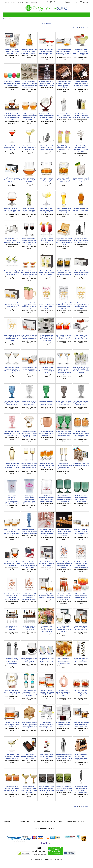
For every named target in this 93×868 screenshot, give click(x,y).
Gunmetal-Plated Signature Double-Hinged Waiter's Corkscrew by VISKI (81, 789)
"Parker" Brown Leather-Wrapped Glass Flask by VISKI (29, 756)
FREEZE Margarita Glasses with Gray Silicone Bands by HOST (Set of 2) (81, 52)
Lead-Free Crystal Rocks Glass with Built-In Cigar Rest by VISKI (81, 724)
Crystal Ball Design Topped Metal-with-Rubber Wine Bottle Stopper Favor (46, 338)
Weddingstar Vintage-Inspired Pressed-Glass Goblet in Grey (81, 403)
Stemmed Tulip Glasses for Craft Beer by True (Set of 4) (46, 465)
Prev (74, 28)
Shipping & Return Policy (45, 821)
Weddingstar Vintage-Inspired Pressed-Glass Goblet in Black (64, 403)
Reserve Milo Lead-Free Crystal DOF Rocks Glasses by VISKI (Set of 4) (29, 370)
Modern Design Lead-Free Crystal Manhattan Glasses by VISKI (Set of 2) (29, 273)
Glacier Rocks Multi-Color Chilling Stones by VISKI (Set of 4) (46, 564)
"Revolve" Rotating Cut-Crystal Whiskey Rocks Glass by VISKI (12, 724)
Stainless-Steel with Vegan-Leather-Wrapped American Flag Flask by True (29, 564)
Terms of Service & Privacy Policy (72, 821)
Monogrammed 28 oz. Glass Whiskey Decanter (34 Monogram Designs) (46, 83)
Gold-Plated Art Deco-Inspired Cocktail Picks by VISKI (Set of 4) (12, 756)
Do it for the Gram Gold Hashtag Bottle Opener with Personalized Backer (12, 338)
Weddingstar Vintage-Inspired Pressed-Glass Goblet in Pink (12, 433)
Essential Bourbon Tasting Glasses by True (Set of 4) (46, 180)
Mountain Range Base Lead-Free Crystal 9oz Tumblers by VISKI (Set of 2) (81, 532)
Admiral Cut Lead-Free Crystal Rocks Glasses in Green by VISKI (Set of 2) (64, 788)
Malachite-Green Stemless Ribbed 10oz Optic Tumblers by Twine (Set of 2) (81, 498)
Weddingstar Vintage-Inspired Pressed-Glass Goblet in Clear (29, 403)
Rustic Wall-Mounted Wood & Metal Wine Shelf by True (29, 628)
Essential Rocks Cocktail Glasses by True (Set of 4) (81, 180)
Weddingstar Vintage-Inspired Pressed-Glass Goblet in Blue (12, 403)
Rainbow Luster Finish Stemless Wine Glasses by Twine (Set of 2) (46, 660)
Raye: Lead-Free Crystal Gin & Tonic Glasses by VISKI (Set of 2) (12, 273)
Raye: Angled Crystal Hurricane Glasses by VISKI (46, 240)
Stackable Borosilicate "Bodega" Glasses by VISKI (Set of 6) (64, 724)
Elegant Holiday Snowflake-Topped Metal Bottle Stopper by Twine (81, 149)
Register (13, 2)
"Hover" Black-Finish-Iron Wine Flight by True (46, 756)
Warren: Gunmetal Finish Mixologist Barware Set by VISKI (46, 148)
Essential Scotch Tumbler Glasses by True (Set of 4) (64, 180)
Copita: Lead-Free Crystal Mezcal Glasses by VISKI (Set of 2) (81, 273)
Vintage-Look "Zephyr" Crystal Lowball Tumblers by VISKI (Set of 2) (46, 370)
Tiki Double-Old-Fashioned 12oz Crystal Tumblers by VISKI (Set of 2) (81, 434)
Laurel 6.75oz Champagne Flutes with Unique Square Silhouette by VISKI (64, 466)
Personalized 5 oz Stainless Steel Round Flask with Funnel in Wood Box (81, 84)
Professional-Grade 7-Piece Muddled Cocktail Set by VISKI (12, 180)
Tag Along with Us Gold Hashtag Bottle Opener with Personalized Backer (64, 306)
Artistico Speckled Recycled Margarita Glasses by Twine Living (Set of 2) (29, 789)
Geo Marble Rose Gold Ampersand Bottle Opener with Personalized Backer (81, 564)
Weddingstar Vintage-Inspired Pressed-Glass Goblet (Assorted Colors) (64, 434)
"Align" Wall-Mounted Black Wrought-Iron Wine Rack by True (81, 660)
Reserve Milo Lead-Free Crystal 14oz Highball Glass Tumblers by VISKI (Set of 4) (81, 370)
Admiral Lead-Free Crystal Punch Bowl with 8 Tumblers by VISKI (81, 597)
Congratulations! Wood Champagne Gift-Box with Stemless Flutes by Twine (64, 241)
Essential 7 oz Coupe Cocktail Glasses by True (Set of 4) (46, 210)
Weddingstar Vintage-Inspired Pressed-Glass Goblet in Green (46, 403)
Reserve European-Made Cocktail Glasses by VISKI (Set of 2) (81, 628)
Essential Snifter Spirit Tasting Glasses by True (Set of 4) (12, 210)
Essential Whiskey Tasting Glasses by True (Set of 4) (29, 180)
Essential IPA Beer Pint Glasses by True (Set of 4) (81, 210)
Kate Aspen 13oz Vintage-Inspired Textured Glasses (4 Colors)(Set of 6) (46, 629)
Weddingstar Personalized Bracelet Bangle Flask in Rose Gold (64, 693)
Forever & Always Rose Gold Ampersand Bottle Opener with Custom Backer (64, 564)
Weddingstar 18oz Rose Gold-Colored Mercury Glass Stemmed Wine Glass (46, 532)
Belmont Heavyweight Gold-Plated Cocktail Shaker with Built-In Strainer (12, 466)
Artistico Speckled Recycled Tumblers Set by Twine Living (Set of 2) (12, 789)
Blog (27, 2)
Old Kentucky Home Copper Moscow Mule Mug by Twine (46, 433)
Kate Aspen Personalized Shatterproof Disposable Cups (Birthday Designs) (29, 499)
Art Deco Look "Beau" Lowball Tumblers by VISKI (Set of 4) (12, 51)
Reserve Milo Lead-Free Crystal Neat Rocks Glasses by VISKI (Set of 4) (12, 532)
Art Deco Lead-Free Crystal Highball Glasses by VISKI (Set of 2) (46, 273)
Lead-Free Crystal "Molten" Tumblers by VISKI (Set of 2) (46, 692)
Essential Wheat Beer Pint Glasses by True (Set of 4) (64, 210)
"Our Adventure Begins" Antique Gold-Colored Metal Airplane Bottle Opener (29, 84)
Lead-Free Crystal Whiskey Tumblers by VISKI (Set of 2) (12, 305)
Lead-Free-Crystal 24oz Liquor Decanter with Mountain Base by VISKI (46, 596)
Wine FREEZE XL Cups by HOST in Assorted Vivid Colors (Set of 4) (12, 83)
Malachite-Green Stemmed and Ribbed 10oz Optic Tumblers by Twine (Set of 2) (64, 498)
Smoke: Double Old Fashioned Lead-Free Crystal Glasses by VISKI (64, 273)
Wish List (20, 2)
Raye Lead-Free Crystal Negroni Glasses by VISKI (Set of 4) (64, 337)
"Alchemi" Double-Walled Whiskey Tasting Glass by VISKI (12, 564)
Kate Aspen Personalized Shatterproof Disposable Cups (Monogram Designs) (12, 499)
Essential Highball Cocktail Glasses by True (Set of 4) (29, 210)
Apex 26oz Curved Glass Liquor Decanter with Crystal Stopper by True (29, 51)
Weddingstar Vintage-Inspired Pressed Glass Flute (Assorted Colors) (29, 531)
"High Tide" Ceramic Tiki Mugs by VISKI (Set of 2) (81, 464)
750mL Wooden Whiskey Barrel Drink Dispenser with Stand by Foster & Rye (29, 725)
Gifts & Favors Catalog (45, 828)
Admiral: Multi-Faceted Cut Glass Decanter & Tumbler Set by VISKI (29, 337)
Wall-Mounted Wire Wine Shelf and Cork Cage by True (12, 628)
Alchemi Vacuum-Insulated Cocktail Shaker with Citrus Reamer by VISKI (12, 661)
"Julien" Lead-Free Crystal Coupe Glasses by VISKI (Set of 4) (81, 337)
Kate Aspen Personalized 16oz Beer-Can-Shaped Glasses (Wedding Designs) (46, 498)
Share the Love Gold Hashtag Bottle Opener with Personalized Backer (46, 306)
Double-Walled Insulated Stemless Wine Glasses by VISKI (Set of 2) (64, 629)
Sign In (7, 2)
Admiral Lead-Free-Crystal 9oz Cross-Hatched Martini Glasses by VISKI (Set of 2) (64, 371)
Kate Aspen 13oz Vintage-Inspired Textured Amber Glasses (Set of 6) (64, 661)
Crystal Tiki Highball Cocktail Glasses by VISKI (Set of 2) (64, 148)
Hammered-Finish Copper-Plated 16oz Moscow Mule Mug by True (29, 306)
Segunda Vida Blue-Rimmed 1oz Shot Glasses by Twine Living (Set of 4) (29, 693)
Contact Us (35, 2)
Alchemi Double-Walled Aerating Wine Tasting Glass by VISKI (29, 660)
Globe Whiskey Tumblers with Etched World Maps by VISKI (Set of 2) (29, 116)
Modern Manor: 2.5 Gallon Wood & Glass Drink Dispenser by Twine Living (64, 597)
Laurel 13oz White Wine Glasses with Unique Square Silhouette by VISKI (29, 466)
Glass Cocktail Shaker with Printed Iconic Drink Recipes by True (64, 116)
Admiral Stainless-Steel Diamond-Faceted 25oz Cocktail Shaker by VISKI (64, 756)
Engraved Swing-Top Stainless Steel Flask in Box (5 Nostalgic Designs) (64, 84)
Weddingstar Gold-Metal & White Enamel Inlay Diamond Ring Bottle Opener (29, 434)
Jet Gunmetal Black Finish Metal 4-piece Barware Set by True (81, 240)
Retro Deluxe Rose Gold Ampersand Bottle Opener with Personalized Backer (12, 597)
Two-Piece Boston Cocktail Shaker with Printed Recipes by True (81, 116)
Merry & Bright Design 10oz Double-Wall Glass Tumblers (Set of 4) (12, 692)
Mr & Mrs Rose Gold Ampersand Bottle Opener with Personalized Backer (29, 597)
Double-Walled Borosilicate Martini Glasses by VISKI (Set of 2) (46, 725)
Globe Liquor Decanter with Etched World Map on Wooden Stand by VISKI (46, 116)
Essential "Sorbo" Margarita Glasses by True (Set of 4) (29, 148)
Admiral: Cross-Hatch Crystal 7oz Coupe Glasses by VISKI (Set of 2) (46, 52)
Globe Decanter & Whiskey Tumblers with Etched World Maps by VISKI (12, 116)
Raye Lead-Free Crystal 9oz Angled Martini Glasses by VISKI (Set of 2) (12, 370)
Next (86, 28)
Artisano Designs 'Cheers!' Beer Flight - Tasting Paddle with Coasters (64, 532)
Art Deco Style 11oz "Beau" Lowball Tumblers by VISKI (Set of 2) (81, 693)
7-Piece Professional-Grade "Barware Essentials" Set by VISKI (12, 240)
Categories (6, 15)
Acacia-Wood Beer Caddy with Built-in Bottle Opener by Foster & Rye (81, 757)
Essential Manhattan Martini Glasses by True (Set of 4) (12, 148)
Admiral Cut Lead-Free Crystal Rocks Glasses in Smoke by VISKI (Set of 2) (46, 789)
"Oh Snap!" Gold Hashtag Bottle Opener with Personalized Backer (81, 306)
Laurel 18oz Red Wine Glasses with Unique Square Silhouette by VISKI (29, 241)
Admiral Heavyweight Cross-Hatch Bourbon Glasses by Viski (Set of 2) (64, 52)
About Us (7, 821)
